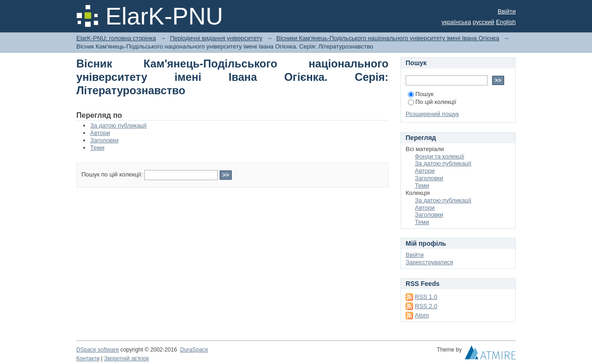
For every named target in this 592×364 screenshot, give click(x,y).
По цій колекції (432, 102)
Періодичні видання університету (216, 38)
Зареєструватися (429, 262)
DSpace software (98, 350)
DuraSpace (194, 350)
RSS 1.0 (426, 297)
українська (456, 22)
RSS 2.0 (426, 306)
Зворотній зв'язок (126, 358)
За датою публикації (118, 125)
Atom (422, 315)
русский (484, 22)
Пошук (421, 94)
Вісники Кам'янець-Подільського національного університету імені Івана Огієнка (388, 38)
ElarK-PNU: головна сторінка (116, 38)
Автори (100, 133)
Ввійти (507, 11)
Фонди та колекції (440, 156)
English (506, 22)
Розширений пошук (432, 114)
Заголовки (104, 140)
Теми (97, 148)
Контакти (88, 358)
